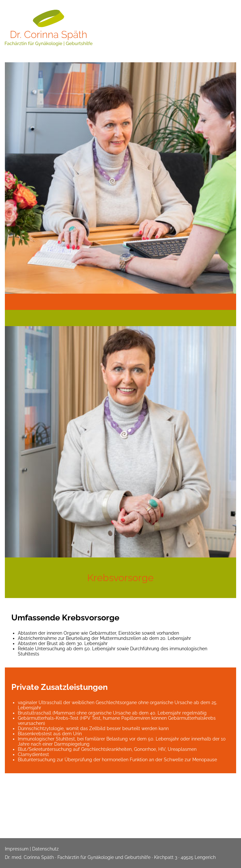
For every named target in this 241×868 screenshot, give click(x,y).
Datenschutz (45, 849)
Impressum (17, 849)
